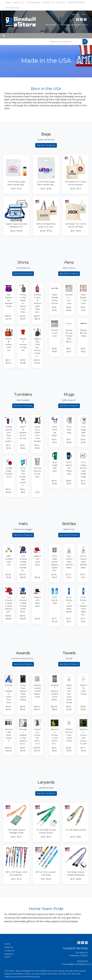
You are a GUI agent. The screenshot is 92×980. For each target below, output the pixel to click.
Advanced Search (9, 955)
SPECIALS (61, 3)
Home (7, 944)
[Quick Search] (65, 42)
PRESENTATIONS (76, 3)
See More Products (46, 145)
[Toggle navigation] (4, 36)
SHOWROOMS (12, 8)
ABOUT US (18, 3)
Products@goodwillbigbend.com (73, 25)
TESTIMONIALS (33, 3)
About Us (9, 947)
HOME (8, 3)
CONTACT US (48, 3)
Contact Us (9, 951)
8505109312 (51, 25)
